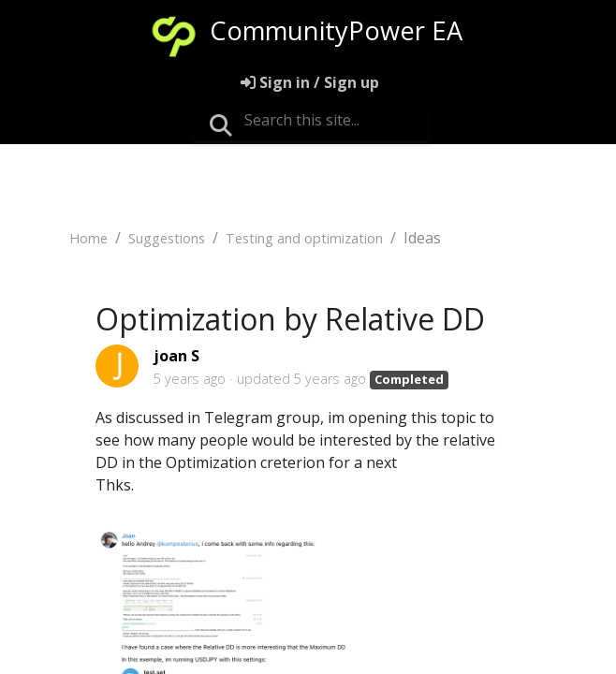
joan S (176, 356)
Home (88, 238)
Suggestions (167, 238)
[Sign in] (310, 82)
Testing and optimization (304, 238)
